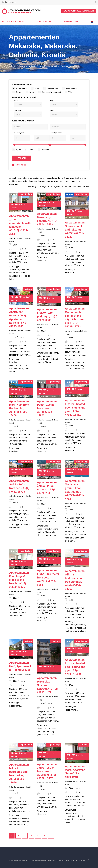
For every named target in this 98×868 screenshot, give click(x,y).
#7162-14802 (47, 408)
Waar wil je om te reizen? (24, 97)
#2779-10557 (47, 771)
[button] (28, 104)
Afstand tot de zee (81, 186)
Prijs (44, 186)
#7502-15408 (19, 408)
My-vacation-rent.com (24, 12)
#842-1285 (20, 666)
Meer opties (19, 165)
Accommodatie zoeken (13, 21)
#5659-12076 (19, 580)
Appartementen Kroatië (28, 66)
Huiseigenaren (9, 2)
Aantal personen (56, 133)
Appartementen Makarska (70, 66)
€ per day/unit (19, 133)
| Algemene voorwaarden (38, 860)
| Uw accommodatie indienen (75, 860)
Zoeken (22, 158)
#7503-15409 (75, 667)
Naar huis (12, 66)
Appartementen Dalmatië (48, 66)
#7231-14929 (75, 230)
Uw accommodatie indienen (79, 11)
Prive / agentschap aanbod (59, 186)
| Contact (51, 860)
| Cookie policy (59, 860)
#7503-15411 (75, 408)
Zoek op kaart (44, 21)
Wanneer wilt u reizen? (23, 121)
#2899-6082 (48, 578)
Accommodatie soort (22, 85)
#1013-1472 (47, 685)
